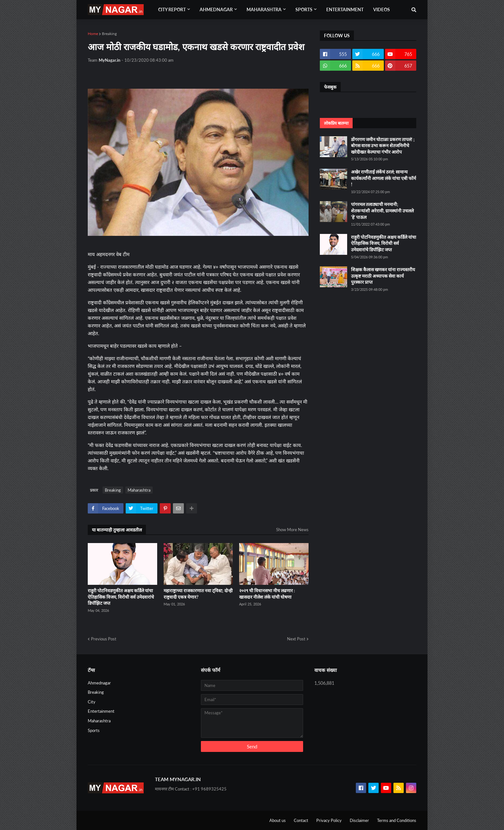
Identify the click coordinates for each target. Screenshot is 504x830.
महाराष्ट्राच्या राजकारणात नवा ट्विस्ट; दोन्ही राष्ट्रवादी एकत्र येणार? (198, 594)
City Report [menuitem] (172, 9)
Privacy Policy (329, 820)
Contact (301, 820)
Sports (94, 730)
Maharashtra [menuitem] (264, 9)
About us (278, 820)
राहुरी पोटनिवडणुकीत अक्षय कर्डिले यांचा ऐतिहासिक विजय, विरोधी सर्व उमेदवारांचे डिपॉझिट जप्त (121, 597)
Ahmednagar (99, 683)
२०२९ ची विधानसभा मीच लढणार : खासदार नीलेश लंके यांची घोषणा (267, 594)
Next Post (296, 639)
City (92, 702)
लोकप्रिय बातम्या (336, 123)
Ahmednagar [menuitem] (216, 9)
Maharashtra (139, 490)
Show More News (292, 530)
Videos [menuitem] (382, 9)
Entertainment (101, 711)
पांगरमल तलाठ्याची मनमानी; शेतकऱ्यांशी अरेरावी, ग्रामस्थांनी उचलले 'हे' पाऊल (382, 210)
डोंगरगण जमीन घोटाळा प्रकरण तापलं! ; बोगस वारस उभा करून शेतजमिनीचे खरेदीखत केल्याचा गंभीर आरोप (383, 146)
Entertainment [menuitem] (345, 9)
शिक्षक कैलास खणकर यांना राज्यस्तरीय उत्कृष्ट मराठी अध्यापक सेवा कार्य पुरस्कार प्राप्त (383, 276)
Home (93, 34)
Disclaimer (359, 820)
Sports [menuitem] (304, 9)
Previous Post (104, 639)
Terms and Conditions (397, 820)
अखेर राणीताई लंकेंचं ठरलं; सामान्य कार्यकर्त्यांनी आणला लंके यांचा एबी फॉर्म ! (383, 178)
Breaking (109, 34)
